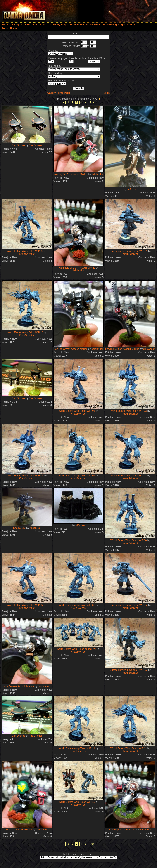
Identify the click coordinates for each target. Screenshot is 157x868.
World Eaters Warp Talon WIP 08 (129, 540)
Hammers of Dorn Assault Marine (77, 268)
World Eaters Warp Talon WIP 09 (25, 251)
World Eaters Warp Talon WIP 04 (25, 476)
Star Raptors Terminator (19, 830)
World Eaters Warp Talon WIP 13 (77, 802)
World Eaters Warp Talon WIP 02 (25, 605)
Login (107, 93)
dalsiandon (97, 174)
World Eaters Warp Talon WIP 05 (77, 605)
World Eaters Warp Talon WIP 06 (77, 476)
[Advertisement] (115, 10)
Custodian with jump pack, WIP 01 (129, 251)
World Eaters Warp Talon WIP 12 (129, 748)
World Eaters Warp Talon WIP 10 (25, 332)
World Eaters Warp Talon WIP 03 (129, 411)
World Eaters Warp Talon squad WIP (77, 649)
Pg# (92, 103)
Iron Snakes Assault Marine (19, 686)
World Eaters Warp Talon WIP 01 (77, 411)
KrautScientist (27, 254)
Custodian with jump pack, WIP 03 (129, 670)
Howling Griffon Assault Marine (70, 174)
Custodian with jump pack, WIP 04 (129, 605)
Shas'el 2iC (19, 528)
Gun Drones (18, 145)
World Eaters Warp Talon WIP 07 (129, 476)
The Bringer (36, 145)
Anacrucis (35, 528)
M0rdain (132, 189)
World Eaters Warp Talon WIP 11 (77, 748)
